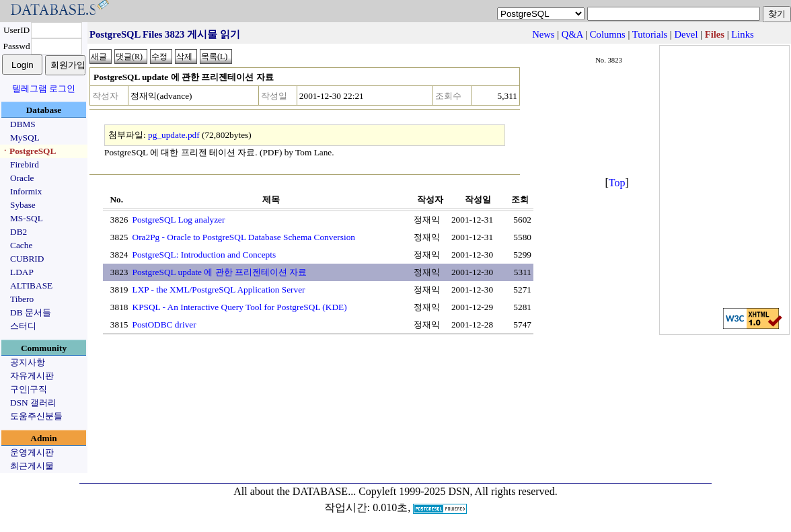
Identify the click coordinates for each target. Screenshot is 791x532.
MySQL (25, 138)
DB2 (18, 232)
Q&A (572, 34)
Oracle (22, 178)
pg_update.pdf (174, 135)
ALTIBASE (31, 286)
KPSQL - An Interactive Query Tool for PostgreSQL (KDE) (240, 307)
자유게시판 (32, 376)
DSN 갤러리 (33, 403)
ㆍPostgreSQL (28, 151)
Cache (21, 245)
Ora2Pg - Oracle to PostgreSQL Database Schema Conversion (244, 237)
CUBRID (27, 259)
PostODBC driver (164, 325)
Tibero (22, 299)
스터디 (23, 326)
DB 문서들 (31, 312)
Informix (26, 191)
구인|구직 (29, 389)
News (543, 34)
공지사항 (28, 362)
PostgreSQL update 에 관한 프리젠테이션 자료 (220, 272)
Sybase (23, 205)
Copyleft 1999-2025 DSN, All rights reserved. (458, 491)
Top (617, 183)
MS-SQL (27, 218)
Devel (686, 34)
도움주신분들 (36, 416)
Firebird (25, 164)
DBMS (23, 124)
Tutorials (650, 34)
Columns (608, 34)
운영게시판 (32, 452)
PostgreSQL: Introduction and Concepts (204, 255)
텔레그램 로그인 (44, 88)
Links (742, 34)
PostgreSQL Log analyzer (179, 220)
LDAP (22, 272)
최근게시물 (32, 466)
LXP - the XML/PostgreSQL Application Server (219, 290)
